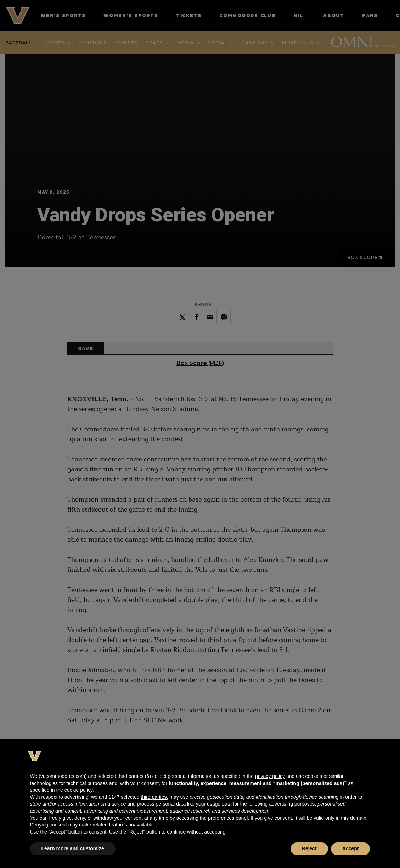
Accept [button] (351, 848)
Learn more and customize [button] (73, 848)
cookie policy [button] (78, 790)
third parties (154, 797)
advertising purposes (292, 804)
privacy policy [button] (270, 776)
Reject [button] (309, 848)
